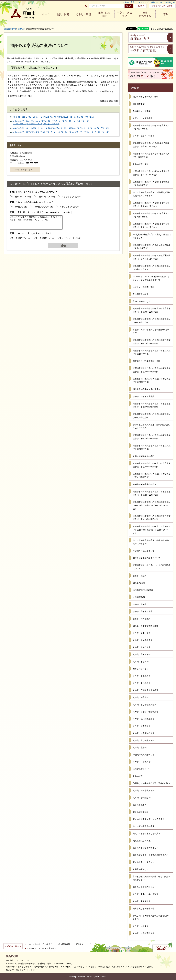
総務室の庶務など (141, 769)
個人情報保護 (64, 944)
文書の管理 (138, 776)
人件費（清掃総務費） (143, 798)
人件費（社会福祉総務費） (145, 733)
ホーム (46, 14)
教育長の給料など (141, 669)
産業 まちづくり (145, 14)
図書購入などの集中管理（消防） (148, 361)
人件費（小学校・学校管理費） (147, 712)
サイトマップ (142, 2)
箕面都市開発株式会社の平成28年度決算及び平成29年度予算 (152, 352)
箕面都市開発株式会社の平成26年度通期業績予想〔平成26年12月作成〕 (152, 437)
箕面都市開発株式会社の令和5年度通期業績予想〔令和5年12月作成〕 (151, 145)
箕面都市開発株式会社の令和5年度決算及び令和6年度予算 (151, 127)
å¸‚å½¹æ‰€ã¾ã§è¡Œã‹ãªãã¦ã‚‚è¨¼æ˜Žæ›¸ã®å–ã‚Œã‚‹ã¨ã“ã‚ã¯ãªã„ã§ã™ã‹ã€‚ (61, 128)
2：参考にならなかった (43, 207)
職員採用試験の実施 (142, 841)
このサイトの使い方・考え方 (39, 944)
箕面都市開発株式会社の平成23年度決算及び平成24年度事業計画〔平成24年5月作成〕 (152, 505)
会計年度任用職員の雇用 (144, 826)
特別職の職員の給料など (144, 755)
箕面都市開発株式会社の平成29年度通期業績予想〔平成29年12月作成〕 (152, 342)
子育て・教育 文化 (125, 14)
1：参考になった (20, 207)
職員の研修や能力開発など (145, 887)
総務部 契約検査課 (142, 619)
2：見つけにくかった (46, 238)
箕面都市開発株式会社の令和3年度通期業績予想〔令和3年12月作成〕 (151, 205)
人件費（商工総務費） (143, 654)
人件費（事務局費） (142, 662)
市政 (166, 14)
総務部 (21, 29)
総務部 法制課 (139, 597)
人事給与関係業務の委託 (144, 456)
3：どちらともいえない (71, 197)
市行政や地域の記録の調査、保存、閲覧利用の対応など (151, 878)
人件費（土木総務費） (143, 676)
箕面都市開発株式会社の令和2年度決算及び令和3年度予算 (151, 215)
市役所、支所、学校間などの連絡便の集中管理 (151, 331)
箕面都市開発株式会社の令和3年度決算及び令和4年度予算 (151, 184)
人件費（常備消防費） (143, 901)
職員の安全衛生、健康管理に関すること (150, 855)
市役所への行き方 (13, 946)
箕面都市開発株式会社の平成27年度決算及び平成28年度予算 (152, 381)
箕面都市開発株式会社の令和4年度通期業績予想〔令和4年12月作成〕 (151, 173)
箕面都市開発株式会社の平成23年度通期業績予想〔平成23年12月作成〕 (152, 518)
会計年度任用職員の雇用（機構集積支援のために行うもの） (151, 542)
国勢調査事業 (139, 104)
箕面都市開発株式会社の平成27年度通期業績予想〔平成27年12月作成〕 (152, 405)
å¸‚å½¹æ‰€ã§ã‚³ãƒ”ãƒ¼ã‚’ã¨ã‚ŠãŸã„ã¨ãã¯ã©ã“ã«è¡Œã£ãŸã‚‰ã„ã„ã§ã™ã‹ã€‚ (61, 132)
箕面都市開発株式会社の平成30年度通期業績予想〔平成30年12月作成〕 (152, 310)
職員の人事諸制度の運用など (146, 848)
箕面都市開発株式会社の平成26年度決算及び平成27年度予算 (152, 416)
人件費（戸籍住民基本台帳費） (147, 690)
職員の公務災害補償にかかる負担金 (148, 819)
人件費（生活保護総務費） (145, 740)
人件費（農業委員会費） (144, 640)
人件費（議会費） (141, 748)
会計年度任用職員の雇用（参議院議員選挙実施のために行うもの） (151, 194)
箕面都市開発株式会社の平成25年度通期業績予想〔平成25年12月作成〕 (152, 465)
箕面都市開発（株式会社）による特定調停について (151, 567)
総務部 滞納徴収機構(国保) (145, 626)
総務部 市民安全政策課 (143, 590)
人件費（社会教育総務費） (145, 933)
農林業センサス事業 (142, 111)
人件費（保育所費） (142, 697)
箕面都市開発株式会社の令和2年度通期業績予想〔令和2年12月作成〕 (151, 226)
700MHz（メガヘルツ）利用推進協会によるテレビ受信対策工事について (151, 278)
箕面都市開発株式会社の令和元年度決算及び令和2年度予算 (151, 247)
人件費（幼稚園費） (142, 926)
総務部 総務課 (140, 576)
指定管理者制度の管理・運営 (146, 97)
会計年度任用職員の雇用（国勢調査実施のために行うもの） (151, 426)
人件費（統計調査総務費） (145, 719)
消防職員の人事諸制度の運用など (148, 389)
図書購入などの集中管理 (144, 909)
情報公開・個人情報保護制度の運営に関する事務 (151, 917)
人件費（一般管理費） (143, 762)
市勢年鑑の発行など (142, 301)
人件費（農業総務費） (143, 647)
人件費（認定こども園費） (145, 136)
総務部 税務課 (140, 604)
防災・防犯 (63, 14)
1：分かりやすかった (22, 197)
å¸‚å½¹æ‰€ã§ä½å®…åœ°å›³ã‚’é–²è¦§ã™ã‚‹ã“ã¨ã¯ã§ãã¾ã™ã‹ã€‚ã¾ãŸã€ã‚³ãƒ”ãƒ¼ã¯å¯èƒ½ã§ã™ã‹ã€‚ (51, 122)
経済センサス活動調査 (143, 118)
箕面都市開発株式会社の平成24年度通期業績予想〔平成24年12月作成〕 (152, 493)
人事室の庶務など (141, 869)
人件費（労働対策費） (143, 633)
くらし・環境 (83, 14)
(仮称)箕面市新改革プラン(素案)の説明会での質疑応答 (152, 236)
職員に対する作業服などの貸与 (147, 834)
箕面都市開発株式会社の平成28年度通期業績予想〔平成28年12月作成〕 (152, 370)
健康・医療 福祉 (104, 14)
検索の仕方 (140, 6)
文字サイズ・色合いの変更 (162, 6)
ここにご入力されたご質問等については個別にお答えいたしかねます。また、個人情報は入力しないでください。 (36, 222)
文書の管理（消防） (142, 164)
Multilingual (170, 2)
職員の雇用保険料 (141, 812)
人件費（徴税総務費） (143, 683)
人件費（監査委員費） (143, 726)
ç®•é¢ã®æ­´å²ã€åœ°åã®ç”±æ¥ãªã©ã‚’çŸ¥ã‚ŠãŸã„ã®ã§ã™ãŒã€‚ (53, 117)
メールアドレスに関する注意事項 (41, 948)
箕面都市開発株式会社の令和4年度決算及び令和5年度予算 (151, 155)
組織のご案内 (129, 2)
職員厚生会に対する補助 (144, 862)
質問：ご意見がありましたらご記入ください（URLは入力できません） (41, 212)
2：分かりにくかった (46, 197)
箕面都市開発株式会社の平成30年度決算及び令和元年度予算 (152, 268)
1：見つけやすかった (22, 238)
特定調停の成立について (144, 551)
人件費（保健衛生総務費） (145, 791)
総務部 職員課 (139, 583)
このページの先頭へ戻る (161, 948)
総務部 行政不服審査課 (144, 396)
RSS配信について (83, 944)
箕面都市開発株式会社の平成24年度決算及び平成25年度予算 (152, 476)
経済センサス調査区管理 (144, 287)
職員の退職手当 (140, 805)
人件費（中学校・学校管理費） (147, 894)
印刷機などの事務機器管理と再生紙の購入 (151, 783)
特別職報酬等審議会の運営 (145, 484)
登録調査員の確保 (141, 294)
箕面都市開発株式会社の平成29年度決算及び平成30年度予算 (152, 321)
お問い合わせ (156, 2)
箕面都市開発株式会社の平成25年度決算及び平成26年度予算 (152, 447)
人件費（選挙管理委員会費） (146, 705)
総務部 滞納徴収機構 (143, 611)
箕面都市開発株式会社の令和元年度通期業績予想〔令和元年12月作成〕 (151, 257)
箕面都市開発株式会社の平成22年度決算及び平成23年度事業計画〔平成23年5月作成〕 (152, 530)
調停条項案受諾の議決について (147, 558)
